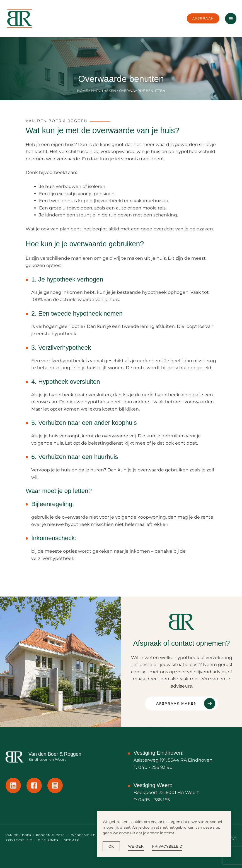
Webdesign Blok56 (88, 835)
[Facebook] (34, 785)
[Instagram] (55, 785)
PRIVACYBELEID (19, 840)
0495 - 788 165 (154, 800)
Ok (111, 846)
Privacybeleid (167, 846)
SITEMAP (72, 840)
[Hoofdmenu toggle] (231, 19)
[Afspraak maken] (181, 704)
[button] (203, 18)
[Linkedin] (13, 785)
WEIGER (136, 846)
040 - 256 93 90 (155, 767)
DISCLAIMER (48, 840)
